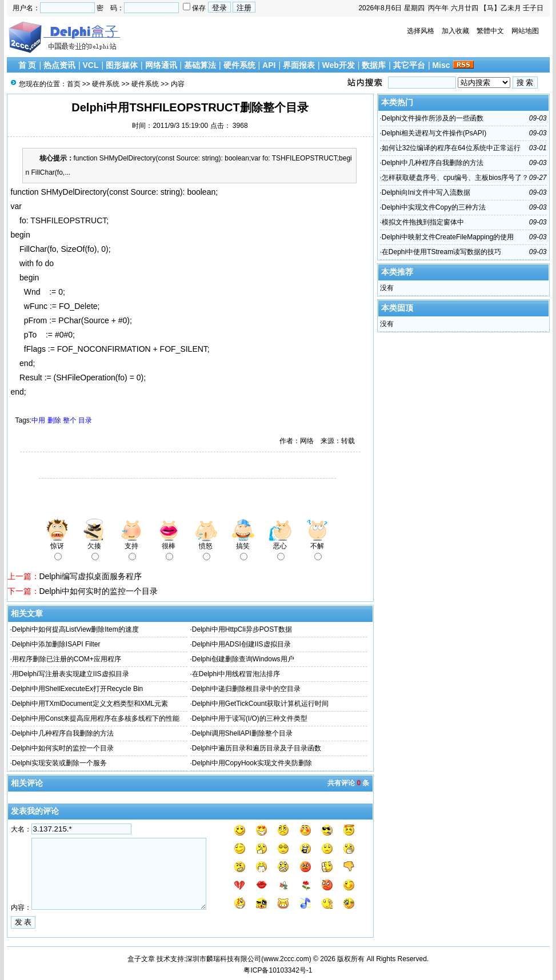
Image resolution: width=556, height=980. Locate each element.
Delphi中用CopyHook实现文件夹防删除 (252, 763)
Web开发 (339, 65)
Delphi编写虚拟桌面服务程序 (91, 576)
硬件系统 (239, 65)
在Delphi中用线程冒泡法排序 (236, 674)
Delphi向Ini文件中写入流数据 (426, 192)
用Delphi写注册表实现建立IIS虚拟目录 (71, 674)
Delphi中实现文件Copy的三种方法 (434, 207)
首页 (74, 84)
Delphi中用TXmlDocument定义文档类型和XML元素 (90, 704)
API (269, 65)
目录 (85, 420)
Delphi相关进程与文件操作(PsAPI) (434, 133)
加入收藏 (455, 31)
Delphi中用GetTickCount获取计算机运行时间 (260, 704)
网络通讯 (161, 65)
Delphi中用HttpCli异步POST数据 (242, 629)
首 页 (27, 65)
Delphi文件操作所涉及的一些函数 (433, 118)
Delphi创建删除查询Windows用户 (243, 659)
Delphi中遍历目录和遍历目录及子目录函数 (257, 748)
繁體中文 (490, 31)
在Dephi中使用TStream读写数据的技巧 (441, 252)
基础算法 (200, 65)
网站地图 (525, 31)
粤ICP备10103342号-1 (278, 970)
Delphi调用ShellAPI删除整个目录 (242, 733)
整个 (70, 420)
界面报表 (299, 65)
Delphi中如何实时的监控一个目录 (99, 591)
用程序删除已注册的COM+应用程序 (67, 659)
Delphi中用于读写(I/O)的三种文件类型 (250, 718)
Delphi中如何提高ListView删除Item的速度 (75, 629)
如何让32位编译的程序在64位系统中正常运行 (451, 148)
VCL (90, 65)
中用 (38, 420)
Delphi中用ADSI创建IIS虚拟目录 (241, 644)
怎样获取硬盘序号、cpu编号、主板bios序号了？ (455, 178)
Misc (441, 65)
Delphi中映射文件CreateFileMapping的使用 (448, 237)
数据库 (374, 65)
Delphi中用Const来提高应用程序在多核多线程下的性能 (96, 718)
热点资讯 (59, 65)
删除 (54, 420)
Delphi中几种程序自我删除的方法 (63, 733)
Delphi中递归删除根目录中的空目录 (246, 689)
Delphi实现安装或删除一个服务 (59, 763)
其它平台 (409, 65)
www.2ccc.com (286, 959)
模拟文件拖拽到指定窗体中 (423, 222)
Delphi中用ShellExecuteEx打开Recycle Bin (77, 689)
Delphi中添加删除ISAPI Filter (56, 644)
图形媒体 (122, 65)
